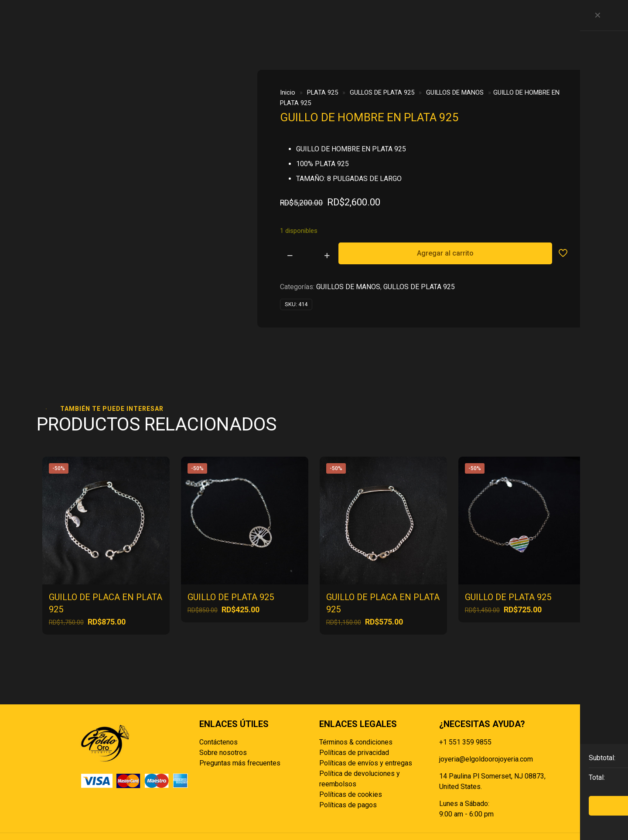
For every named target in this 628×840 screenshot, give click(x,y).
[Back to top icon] (539, 819)
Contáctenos (218, 710)
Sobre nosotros (223, 720)
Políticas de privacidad (354, 720)
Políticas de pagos (348, 773)
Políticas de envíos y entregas (366, 731)
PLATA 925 (323, 92)
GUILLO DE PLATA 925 (231, 565)
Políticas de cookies (351, 762)
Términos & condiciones (356, 710)
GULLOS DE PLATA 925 (382, 92)
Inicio (288, 92)
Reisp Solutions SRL (335, 819)
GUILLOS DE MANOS (455, 92)
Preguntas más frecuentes (240, 731)
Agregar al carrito (445, 253)
